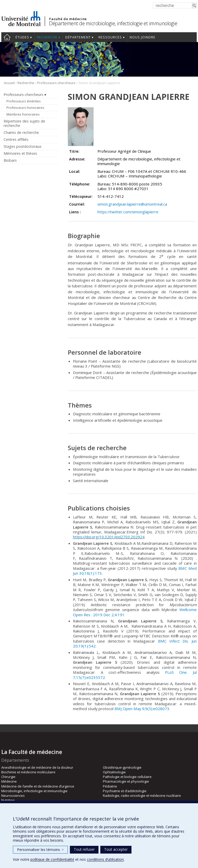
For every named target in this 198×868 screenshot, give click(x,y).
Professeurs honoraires (25, 108)
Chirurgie (8, 777)
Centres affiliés (16, 139)
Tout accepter (116, 849)
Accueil (7, 37)
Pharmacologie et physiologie (126, 781)
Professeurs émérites (24, 101)
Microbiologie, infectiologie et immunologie (34, 791)
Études (22, 37)
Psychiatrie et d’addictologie (125, 791)
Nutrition (8, 800)
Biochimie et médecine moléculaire (28, 772)
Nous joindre (143, 37)
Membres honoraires (23, 114)
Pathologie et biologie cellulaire (127, 777)
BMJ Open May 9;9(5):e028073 (142, 709)
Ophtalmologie (114, 772)
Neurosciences (13, 796)
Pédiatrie (110, 786)
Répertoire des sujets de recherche (24, 123)
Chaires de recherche (21, 132)
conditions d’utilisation (105, 859)
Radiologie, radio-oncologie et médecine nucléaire (142, 796)
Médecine (9, 781)
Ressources (110, 37)
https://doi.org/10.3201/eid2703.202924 (109, 537)
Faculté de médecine (68, 19)
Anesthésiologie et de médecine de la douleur (37, 767)
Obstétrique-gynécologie (122, 767)
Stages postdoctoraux (22, 146)
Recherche (47, 37)
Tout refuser (84, 849)
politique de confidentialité (52, 859)
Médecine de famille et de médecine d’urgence (38, 786)
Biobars (10, 160)
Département (78, 37)
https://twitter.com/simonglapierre (128, 212)
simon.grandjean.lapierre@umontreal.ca (132, 204)
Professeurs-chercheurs (56, 83)
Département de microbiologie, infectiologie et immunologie (113, 23)
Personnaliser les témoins (40, 850)
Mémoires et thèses (20, 153)
